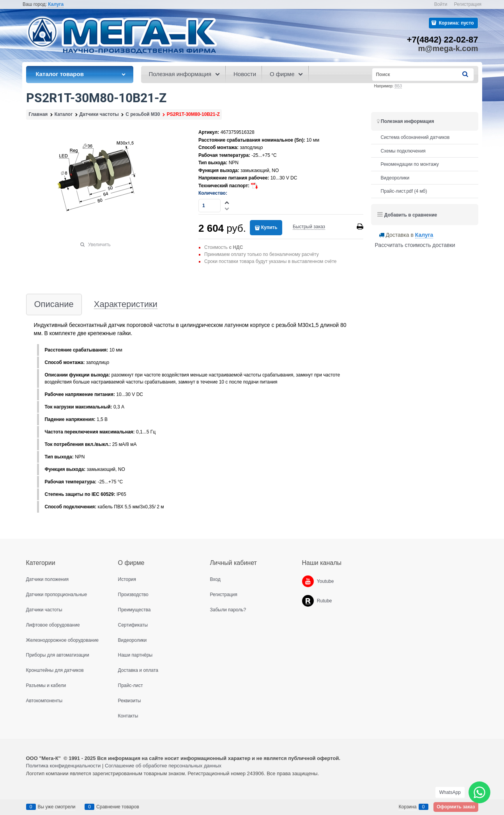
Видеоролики (395, 178)
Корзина (408, 807)
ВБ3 (398, 86)
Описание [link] (54, 305)
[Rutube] (308, 601)
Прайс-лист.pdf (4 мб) (404, 191)
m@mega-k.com (448, 48)
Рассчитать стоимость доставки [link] (415, 245)
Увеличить (99, 245)
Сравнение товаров (118, 807)
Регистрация (468, 4)
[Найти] (465, 74)
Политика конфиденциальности (64, 766)
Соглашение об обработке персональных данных (163, 766)
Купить (269, 227)
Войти (441, 4)
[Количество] (210, 206)
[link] (56, 4)
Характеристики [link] (126, 305)
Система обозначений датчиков (415, 137)
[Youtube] (308, 581)
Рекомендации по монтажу (410, 164)
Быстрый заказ (309, 227)
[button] (227, 202)
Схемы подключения (403, 151)
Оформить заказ (456, 807)
